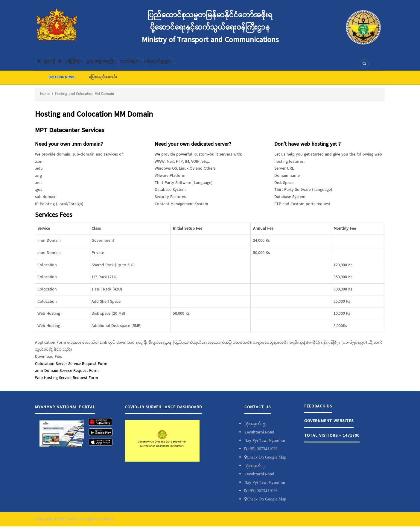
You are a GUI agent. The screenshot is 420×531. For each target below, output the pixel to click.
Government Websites (329, 426)
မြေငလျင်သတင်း (103, 82)
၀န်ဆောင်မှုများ (198, 66)
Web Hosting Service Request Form (67, 383)
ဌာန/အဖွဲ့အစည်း (123, 66)
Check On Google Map (267, 462)
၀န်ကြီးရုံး (83, 66)
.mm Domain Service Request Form (67, 376)
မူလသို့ (50, 66)
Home (45, 99)
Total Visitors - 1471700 (332, 440)
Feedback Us (318, 411)
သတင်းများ (162, 66)
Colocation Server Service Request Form (71, 369)
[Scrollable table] (210, 286)
